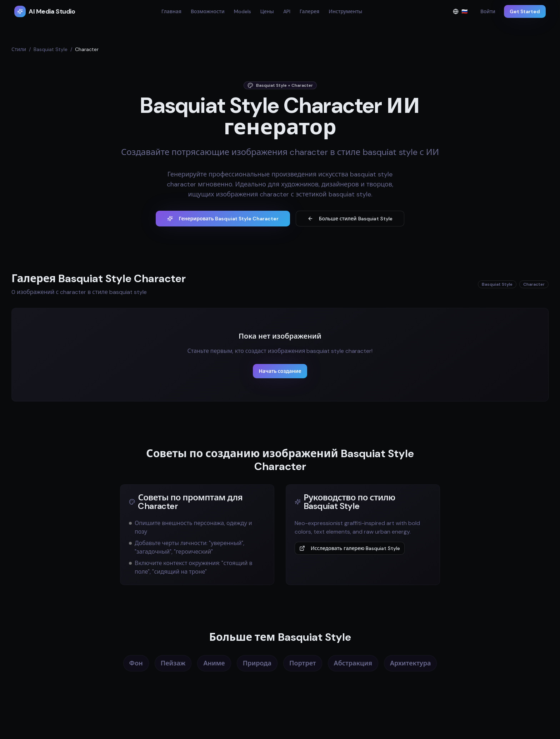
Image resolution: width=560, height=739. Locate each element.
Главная (171, 11)
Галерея (310, 11)
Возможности (208, 11)
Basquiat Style (51, 49)
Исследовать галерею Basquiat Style (350, 548)
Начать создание (280, 371)
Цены (267, 11)
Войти (488, 11)
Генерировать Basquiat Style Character (223, 219)
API (287, 11)
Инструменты (345, 11)
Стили (19, 49)
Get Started (525, 11)
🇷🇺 (462, 13)
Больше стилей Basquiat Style (350, 219)
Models (242, 11)
